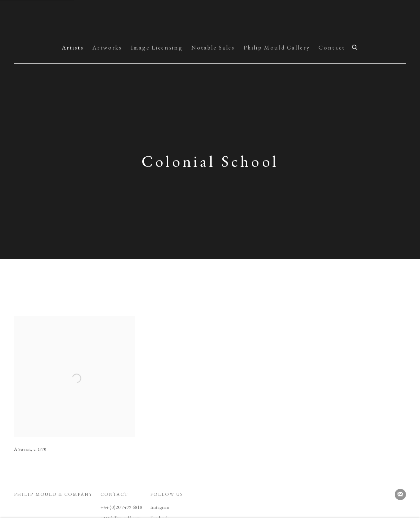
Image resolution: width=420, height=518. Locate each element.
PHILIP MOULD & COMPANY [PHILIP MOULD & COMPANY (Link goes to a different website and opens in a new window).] (53, 494)
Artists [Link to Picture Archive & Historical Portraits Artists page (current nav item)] (73, 47)
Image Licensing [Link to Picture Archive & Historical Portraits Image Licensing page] (157, 47)
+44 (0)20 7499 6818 (121, 507)
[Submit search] (355, 47)
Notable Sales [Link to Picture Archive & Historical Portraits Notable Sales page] (213, 47)
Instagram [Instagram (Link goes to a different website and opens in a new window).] (160, 507)
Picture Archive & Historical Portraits (210, 20)
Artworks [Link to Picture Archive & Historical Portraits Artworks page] (107, 47)
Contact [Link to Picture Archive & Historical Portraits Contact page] (332, 47)
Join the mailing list (400, 494)
